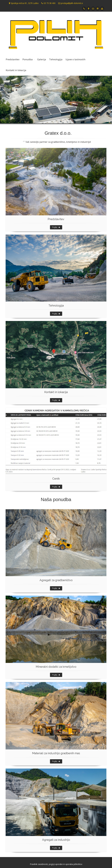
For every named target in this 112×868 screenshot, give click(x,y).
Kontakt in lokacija (16, 70)
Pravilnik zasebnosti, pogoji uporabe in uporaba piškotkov (56, 864)
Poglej (56, 227)
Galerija (42, 59)
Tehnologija (56, 59)
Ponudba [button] (28, 59)
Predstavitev (13, 59)
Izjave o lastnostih (75, 59)
